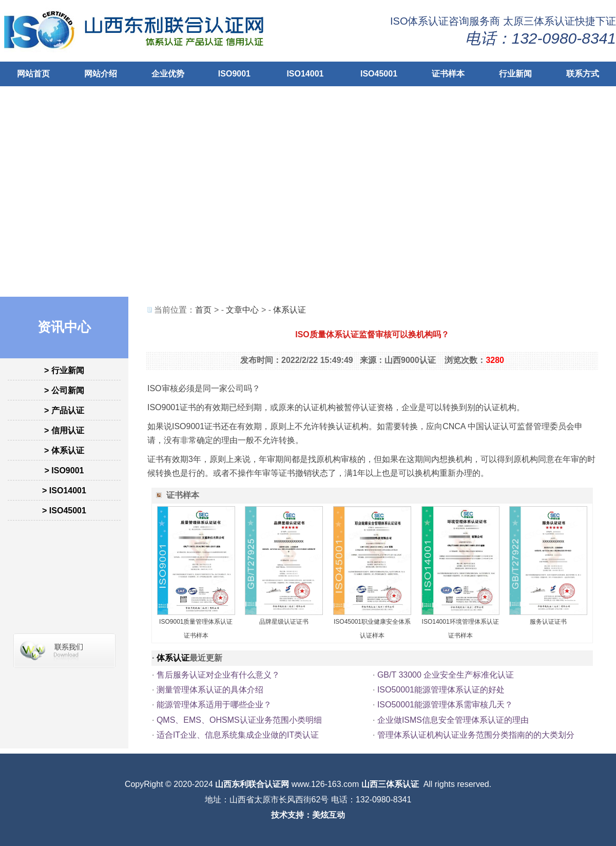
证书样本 (448, 74)
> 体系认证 (64, 450)
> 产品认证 (64, 410)
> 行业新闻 (64, 370)
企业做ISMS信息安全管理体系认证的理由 (453, 720)
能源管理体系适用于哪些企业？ (214, 705)
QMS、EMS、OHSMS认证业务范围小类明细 (239, 720)
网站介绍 (101, 74)
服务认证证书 (548, 622)
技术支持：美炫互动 (308, 815)
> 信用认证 (64, 430)
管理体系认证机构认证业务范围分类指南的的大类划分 (476, 735)
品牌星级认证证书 (284, 622)
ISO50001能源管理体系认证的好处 (441, 690)
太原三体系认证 (539, 21)
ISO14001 (305, 74)
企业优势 (168, 74)
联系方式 (583, 74)
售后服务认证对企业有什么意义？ (218, 675)
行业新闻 (515, 74)
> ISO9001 (64, 470)
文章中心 (242, 310)
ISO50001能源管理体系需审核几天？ (445, 705)
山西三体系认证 (390, 784)
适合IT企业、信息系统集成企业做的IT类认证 (238, 735)
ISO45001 (379, 74)
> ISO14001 (64, 491)
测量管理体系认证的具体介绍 (210, 690)
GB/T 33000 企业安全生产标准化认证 (446, 675)
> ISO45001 (64, 511)
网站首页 (33, 74)
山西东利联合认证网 (252, 784)
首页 (203, 310)
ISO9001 (234, 74)
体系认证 (290, 310)
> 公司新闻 (64, 390)
